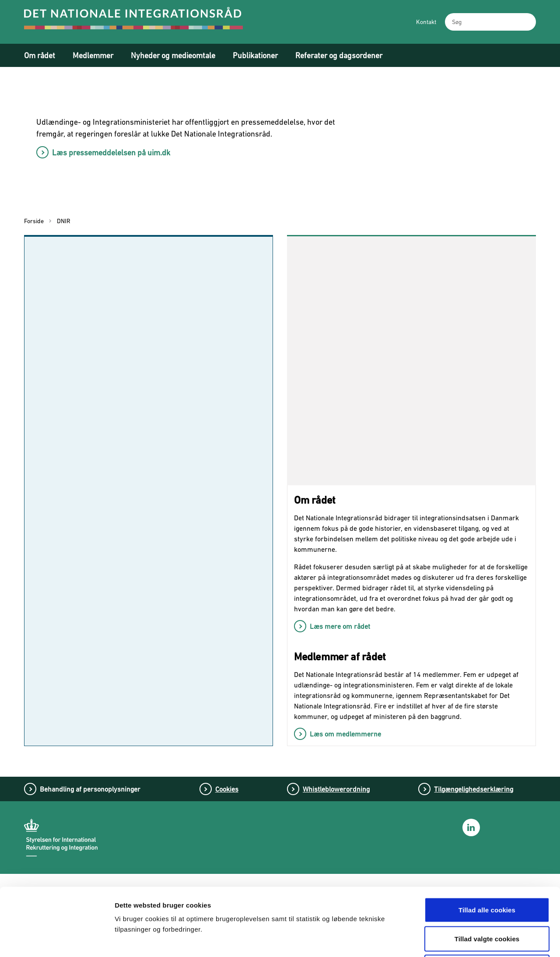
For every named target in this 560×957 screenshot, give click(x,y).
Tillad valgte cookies (487, 871)
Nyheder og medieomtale (173, 55)
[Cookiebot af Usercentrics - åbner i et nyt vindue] (57, 940)
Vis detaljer (458, 940)
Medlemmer (93, 55)
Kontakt (426, 22)
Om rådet (40, 55)
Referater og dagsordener (339, 55)
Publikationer (255, 55)
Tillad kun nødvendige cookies (487, 899)
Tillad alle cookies (487, 842)
